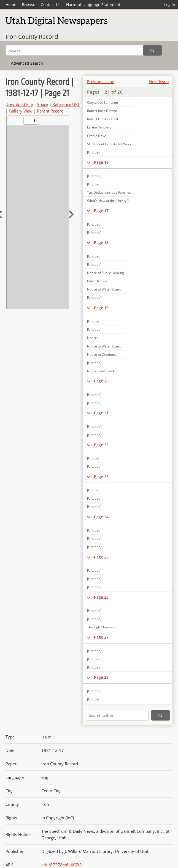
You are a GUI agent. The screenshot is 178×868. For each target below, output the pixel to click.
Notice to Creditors (102, 354)
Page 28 (101, 677)
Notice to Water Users (104, 289)
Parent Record (50, 111)
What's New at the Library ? (108, 201)
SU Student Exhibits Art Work (109, 144)
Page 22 (101, 445)
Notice (92, 338)
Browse (29, 5)
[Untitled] (94, 152)
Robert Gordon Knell (103, 119)
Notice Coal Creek (101, 371)
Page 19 (101, 308)
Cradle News (97, 136)
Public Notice (97, 281)
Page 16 (101, 162)
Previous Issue (100, 81)
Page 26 (101, 597)
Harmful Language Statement (93, 5)
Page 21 (101, 413)
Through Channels (101, 627)
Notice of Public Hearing (106, 273)
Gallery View (21, 111)
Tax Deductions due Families (109, 192)
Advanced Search (27, 63)
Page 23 (101, 477)
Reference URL (66, 104)
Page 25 (101, 557)
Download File (19, 104)
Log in (170, 5)
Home (11, 5)
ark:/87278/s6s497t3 (62, 865)
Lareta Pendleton (100, 127)
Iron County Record (32, 37)
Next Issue (159, 81)
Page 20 (101, 381)
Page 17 (101, 211)
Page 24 (101, 517)
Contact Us (51, 5)
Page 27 (101, 637)
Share (43, 104)
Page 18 (101, 243)
